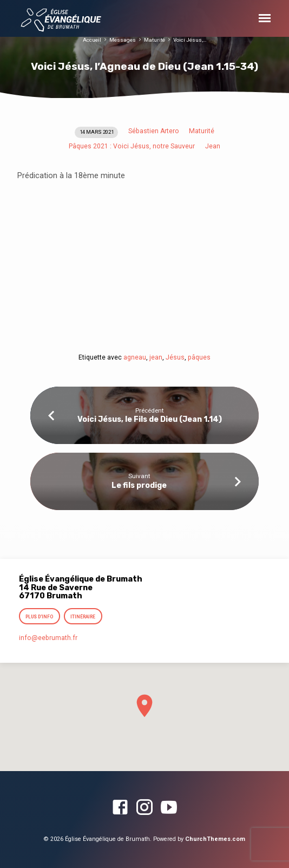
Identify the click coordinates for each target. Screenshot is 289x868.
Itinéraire (83, 617)
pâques (199, 357)
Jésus (175, 357)
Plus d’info (39, 617)
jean (156, 357)
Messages (123, 40)
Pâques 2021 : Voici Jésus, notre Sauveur (132, 146)
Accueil (92, 40)
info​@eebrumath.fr (48, 638)
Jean (213, 146)
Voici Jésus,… (190, 40)
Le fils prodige (139, 485)
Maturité (155, 40)
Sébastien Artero (154, 131)
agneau (135, 357)
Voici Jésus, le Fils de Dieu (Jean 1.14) (150, 419)
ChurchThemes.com (215, 839)
